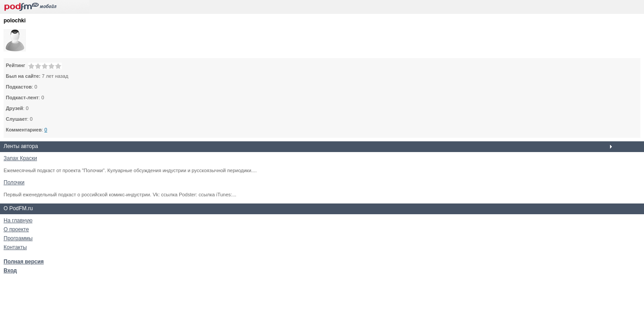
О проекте (16, 229)
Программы (18, 238)
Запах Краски (20, 158)
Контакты (15, 247)
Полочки (14, 182)
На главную (18, 220)
